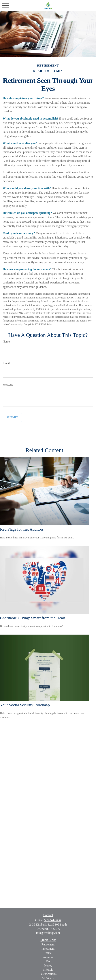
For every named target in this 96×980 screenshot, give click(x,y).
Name (6, 342)
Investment (48, 949)
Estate (48, 953)
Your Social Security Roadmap (25, 705)
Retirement (48, 944)
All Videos (48, 978)
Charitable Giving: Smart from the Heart (33, 618)
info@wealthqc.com (48, 933)
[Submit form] (12, 417)
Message (8, 385)
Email (6, 363)
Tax (48, 961)
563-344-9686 (53, 920)
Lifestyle (48, 970)
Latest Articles (48, 974)
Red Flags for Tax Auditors (22, 529)
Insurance (48, 957)
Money (48, 965)
